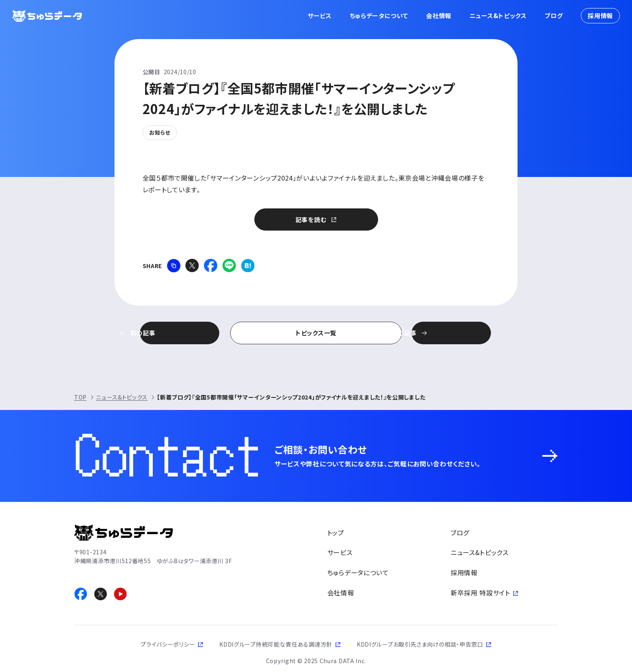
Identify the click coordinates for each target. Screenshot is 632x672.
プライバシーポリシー (168, 644)
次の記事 (447, 333)
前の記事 (186, 333)
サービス (320, 16)
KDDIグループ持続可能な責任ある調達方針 (276, 644)
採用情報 (600, 16)
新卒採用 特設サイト (480, 592)
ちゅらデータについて (379, 16)
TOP (80, 397)
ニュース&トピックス (498, 16)
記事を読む (311, 219)
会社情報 (439, 16)
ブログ (554, 16)
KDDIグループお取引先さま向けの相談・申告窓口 (420, 644)
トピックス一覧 (316, 333)
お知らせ (160, 132)
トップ (336, 533)
